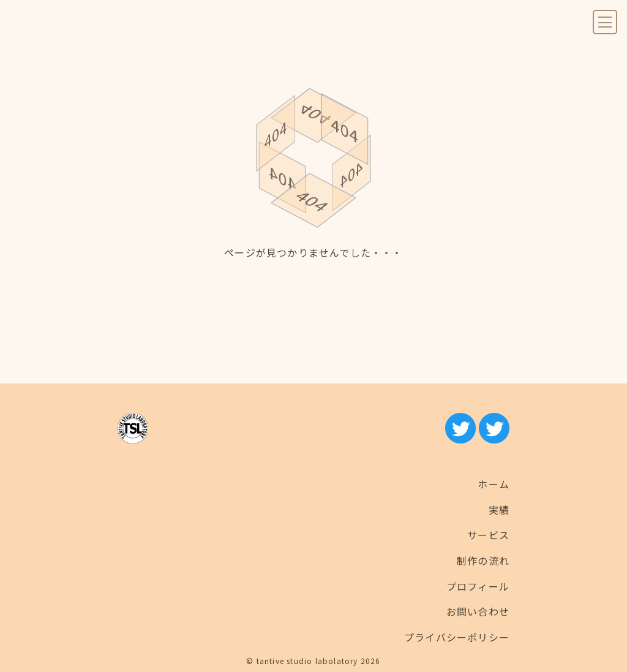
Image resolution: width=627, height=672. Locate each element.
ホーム (494, 484)
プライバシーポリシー (457, 637)
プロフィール (478, 586)
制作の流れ (483, 561)
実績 (499, 510)
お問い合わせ (478, 611)
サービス (488, 535)
